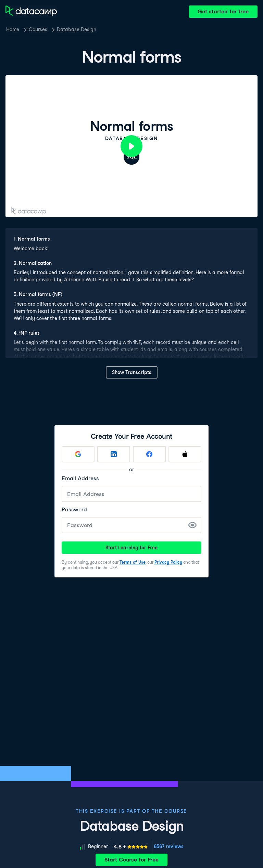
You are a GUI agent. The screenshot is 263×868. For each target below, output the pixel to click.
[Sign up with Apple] (185, 454)
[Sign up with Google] (78, 454)
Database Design (77, 29)
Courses (38, 29)
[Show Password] (192, 525)
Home (13, 29)
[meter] (131, 847)
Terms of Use (133, 562)
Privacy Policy (168, 562)
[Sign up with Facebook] (149, 454)
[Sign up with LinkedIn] (114, 454)
